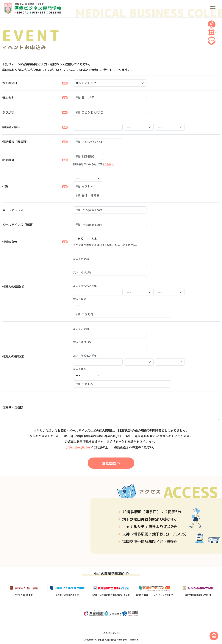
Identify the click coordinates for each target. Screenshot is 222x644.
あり (81, 239)
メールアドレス (13, 210)
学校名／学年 (11, 127)
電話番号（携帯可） (16, 142)
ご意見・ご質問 (13, 408)
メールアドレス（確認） (19, 225)
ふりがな (8, 112)
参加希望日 (10, 83)
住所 (5, 187)
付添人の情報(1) (13, 287)
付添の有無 (10, 242)
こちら (108, 164)
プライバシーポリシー (78, 447)
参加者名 (8, 98)
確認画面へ (111, 463)
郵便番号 (8, 160)
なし (95, 239)
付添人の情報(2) (13, 356)
